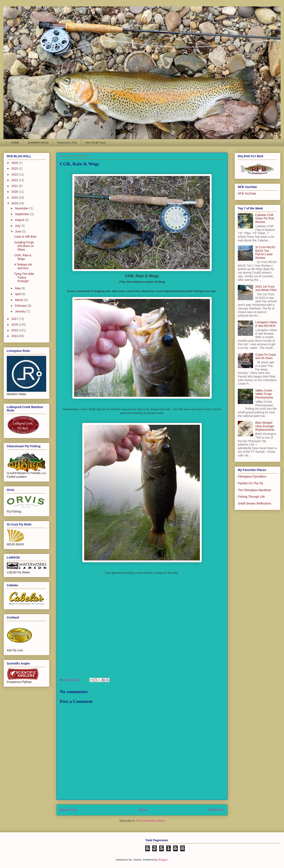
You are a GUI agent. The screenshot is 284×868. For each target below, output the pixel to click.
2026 (15, 163)
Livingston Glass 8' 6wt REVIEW (266, 324)
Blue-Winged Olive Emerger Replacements (265, 426)
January (21, 311)
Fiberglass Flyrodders (252, 476)
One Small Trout (95, 143)
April (18, 294)
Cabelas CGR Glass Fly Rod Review (265, 219)
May (18, 288)
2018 (15, 203)
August (20, 220)
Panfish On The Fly (251, 483)
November (22, 208)
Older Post (216, 810)
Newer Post (68, 810)
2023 (15, 174)
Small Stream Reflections (254, 503)
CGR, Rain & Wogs (23, 257)
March (19, 300)
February (21, 306)
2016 (15, 325)
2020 (15, 192)
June (18, 231)
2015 (15, 330)
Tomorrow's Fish (67, 143)
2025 (15, 169)
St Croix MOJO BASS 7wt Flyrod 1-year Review (265, 252)
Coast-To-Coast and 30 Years (266, 356)
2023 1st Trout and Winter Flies (266, 288)
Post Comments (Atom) (150, 821)
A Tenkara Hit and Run (23, 266)
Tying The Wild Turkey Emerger (24, 277)
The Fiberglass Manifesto (254, 490)
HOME (15, 143)
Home (143, 810)
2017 (15, 319)
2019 (15, 198)
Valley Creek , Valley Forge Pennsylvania (265, 394)
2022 (15, 180)
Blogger (163, 860)
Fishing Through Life (251, 497)
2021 (15, 186)
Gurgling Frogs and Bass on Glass (24, 246)
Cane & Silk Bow (25, 237)
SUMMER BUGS (38, 143)
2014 (15, 336)
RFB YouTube (247, 194)
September (22, 214)
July (18, 226)
